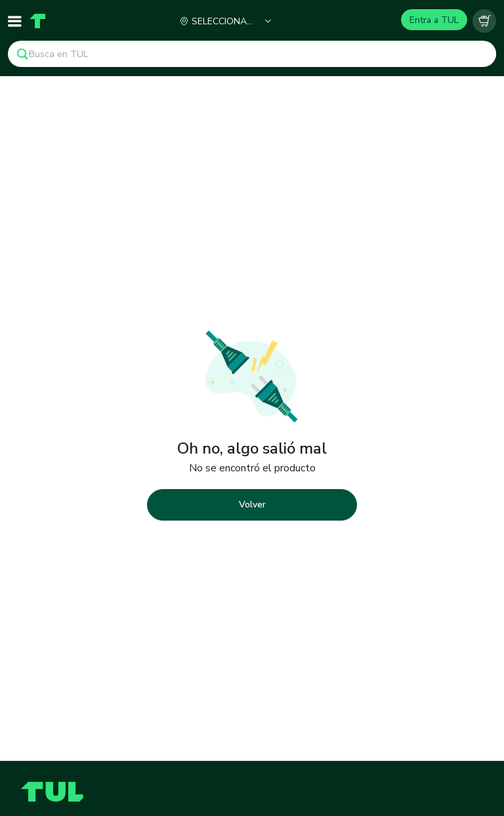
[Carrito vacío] (484, 21)
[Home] (37, 21)
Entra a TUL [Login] (434, 20)
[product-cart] (484, 21)
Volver (252, 505)
